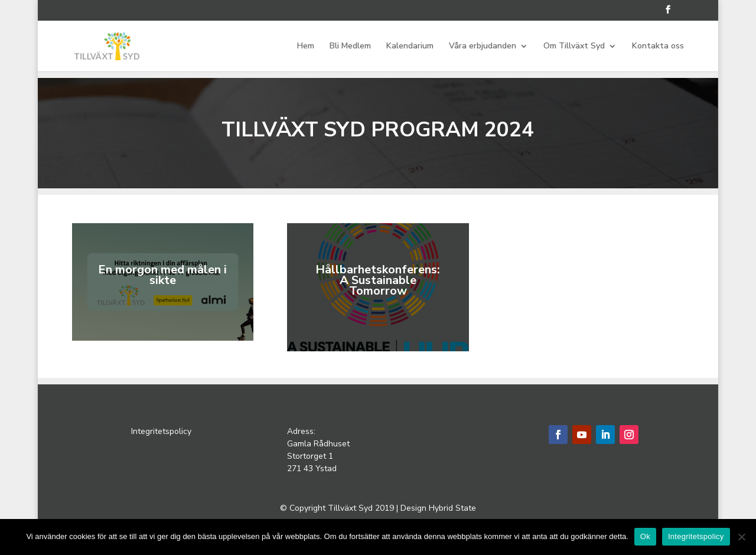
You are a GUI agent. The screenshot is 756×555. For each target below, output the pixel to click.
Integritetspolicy (162, 431)
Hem (306, 47)
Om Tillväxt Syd (574, 47)
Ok (645, 536)
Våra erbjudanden (483, 47)
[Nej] (741, 537)
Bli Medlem (350, 47)
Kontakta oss (658, 47)
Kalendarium (410, 47)
